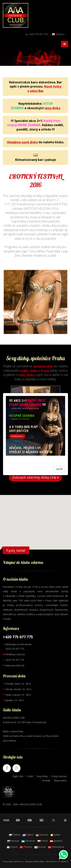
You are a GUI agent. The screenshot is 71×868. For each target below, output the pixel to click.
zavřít (59, 469)
